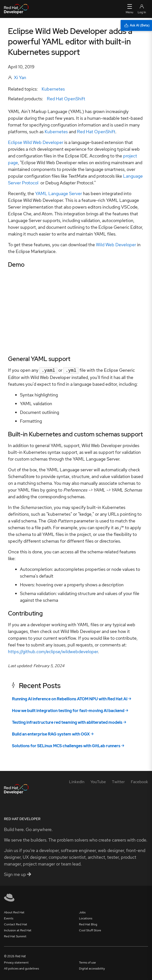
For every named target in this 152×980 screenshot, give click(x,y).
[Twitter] (118, 781)
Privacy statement (16, 962)
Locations (86, 918)
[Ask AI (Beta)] (136, 25)
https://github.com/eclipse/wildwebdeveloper (53, 651)
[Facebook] (139, 781)
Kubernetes (53, 89)
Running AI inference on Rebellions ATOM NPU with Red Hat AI (70, 698)
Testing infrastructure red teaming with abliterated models (67, 722)
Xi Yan (20, 77)
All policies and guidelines (21, 968)
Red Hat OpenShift (66, 99)
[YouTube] (98, 781)
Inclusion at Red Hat (18, 930)
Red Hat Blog (88, 924)
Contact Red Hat (16, 924)
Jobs (82, 912)
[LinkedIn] (77, 781)
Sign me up (18, 874)
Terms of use (87, 962)
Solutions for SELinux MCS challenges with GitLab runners (66, 745)
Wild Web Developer (116, 245)
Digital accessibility (92, 968)
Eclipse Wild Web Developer (36, 142)
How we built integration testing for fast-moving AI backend (68, 710)
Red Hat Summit (15, 936)
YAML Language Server (59, 193)
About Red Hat (14, 912)
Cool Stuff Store (90, 930)
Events (9, 918)
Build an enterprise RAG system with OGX (51, 734)
